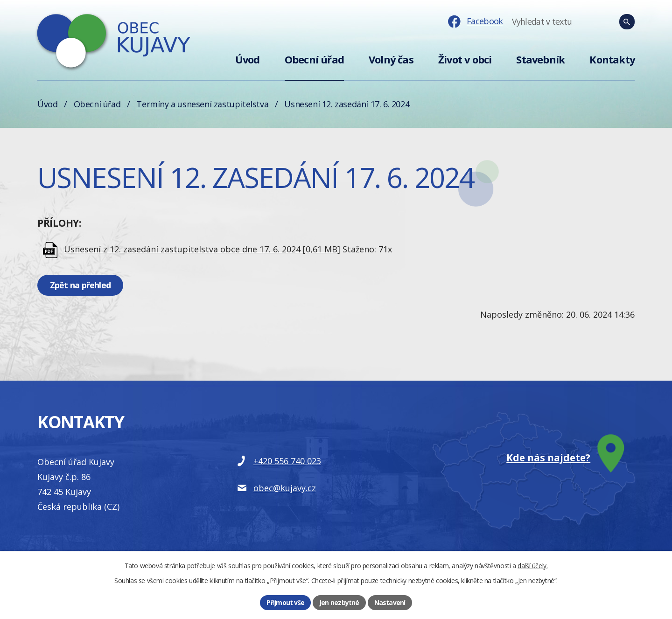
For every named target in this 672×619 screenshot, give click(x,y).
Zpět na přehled (80, 285)
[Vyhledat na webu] (627, 22)
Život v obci (465, 59)
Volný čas (391, 59)
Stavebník (540, 59)
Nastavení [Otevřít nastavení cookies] (390, 602)
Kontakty (612, 59)
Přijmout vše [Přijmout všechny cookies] (286, 602)
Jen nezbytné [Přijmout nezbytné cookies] (339, 602)
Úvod (248, 59)
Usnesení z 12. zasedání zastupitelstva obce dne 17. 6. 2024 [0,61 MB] (202, 249)
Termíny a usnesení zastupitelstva (202, 104)
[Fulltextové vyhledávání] (586, 22)
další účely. (532, 566)
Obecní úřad (314, 59)
